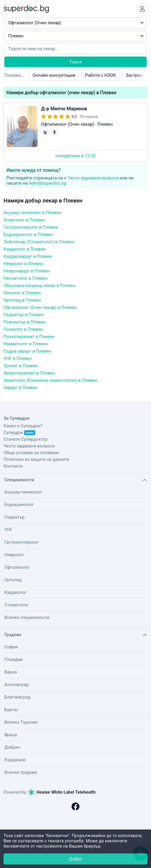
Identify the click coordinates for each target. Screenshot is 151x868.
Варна (11, 672)
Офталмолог (17, 567)
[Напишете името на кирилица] (75, 49)
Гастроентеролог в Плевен (31, 227)
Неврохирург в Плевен (27, 271)
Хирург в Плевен (21, 388)
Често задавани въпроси (93, 178)
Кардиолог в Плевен (24, 249)
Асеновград (16, 685)
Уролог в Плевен (21, 366)
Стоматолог (16, 605)
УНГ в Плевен (18, 358)
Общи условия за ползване (31, 453)
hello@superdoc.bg (47, 183)
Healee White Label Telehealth (62, 792)
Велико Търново (21, 722)
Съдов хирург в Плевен (27, 351)
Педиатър (14, 517)
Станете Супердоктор (26, 439)
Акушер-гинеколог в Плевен (32, 213)
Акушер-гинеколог (23, 492)
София (11, 647)
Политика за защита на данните (36, 459)
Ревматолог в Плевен (26, 344)
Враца (11, 735)
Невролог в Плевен (23, 264)
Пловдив (14, 659)
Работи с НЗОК (100, 75)
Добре (75, 859)
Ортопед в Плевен (22, 300)
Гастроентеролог (22, 542)
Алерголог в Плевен (24, 220)
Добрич (12, 747)
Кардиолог (15, 592)
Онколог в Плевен (22, 293)
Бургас (11, 710)
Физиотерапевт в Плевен (29, 373)
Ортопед (13, 580)
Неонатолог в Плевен (26, 278)
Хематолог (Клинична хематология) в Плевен (50, 380)
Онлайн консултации (54, 75)
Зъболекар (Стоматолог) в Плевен (39, 242)
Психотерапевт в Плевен (29, 337)
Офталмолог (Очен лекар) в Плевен (40, 307)
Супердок (19, 433)
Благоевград (17, 697)
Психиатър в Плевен (25, 322)
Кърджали (15, 760)
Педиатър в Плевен (24, 315)
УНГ (8, 530)
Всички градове (21, 772)
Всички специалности (27, 617)
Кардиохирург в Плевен (28, 256)
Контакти (13, 466)
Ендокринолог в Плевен (28, 235)
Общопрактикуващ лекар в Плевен (39, 286)
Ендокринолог (19, 505)
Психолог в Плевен (23, 329)
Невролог (14, 555)
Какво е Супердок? (23, 426)
